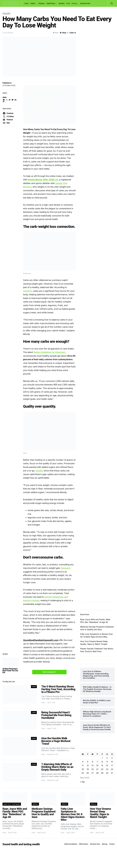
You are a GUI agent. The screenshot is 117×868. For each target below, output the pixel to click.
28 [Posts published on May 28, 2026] (97, 773)
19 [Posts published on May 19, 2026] (88, 769)
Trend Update (16, 804)
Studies (39, 471)
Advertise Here (85, 3)
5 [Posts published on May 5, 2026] (88, 762)
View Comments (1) (49, 672)
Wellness (35, 804)
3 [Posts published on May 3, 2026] (112, 758)
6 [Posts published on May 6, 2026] (93, 762)
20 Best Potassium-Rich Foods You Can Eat (10, 671)
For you (74, 3)
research (27, 291)
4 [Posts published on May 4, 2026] (83, 762)
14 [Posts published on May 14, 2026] (97, 765)
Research (66, 568)
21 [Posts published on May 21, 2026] (97, 769)
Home (27, 3)
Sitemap (104, 844)
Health (33, 3)
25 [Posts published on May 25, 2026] (83, 773)
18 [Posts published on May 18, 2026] (83, 769)
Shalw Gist (7, 804)
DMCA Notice (84, 844)
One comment (9, 33)
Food (68, 3)
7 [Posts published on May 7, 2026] (97, 762)
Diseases (42, 3)
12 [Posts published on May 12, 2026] (88, 765)
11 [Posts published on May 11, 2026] (83, 765)
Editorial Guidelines (71, 844)
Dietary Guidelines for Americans (50, 352)
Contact (112, 844)
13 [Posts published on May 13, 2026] (92, 765)
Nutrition (62, 3)
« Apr (83, 782)
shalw (5, 97)
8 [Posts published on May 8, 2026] (102, 762)
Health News (51, 3)
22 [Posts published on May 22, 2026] (102, 769)
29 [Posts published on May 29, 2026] (102, 773)
